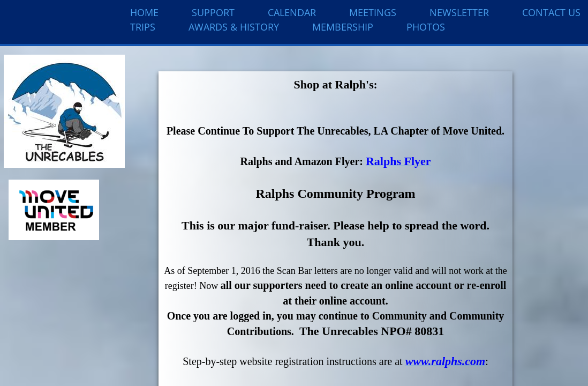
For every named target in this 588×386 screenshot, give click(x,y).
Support (213, 12)
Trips (143, 27)
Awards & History (234, 27)
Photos (426, 27)
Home (144, 12)
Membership (343, 27)
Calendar (292, 12)
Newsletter (459, 12)
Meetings (373, 12)
